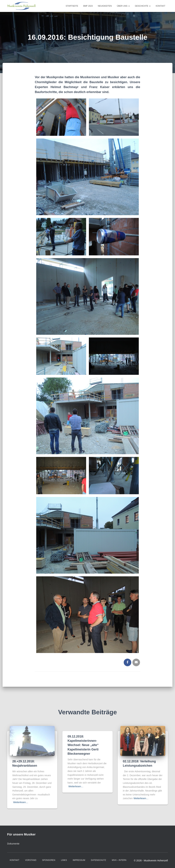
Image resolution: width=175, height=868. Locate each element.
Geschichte (143, 6)
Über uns (123, 6)
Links (64, 860)
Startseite (72, 6)
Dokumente (13, 844)
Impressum (79, 860)
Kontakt (160, 6)
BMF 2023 (88, 6)
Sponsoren (49, 860)
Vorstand (31, 860)
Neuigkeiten (105, 6)
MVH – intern (119, 860)
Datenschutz (98, 860)
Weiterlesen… (21, 802)
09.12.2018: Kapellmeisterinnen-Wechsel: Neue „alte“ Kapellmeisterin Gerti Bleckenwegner (83, 745)
